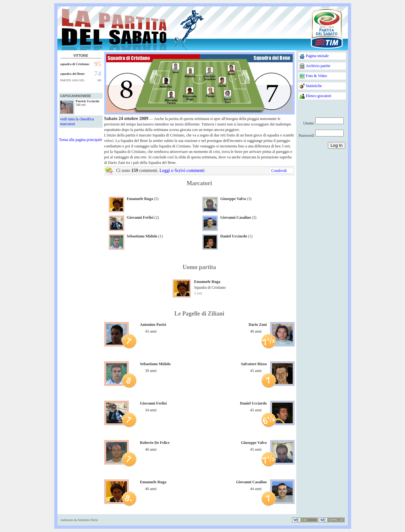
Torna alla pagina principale (81, 140)
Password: (307, 136)
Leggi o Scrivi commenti (182, 171)
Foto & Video (317, 76)
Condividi (279, 171)
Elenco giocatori (319, 96)
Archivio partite (318, 66)
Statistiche (314, 86)
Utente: (309, 123)
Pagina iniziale (317, 56)
